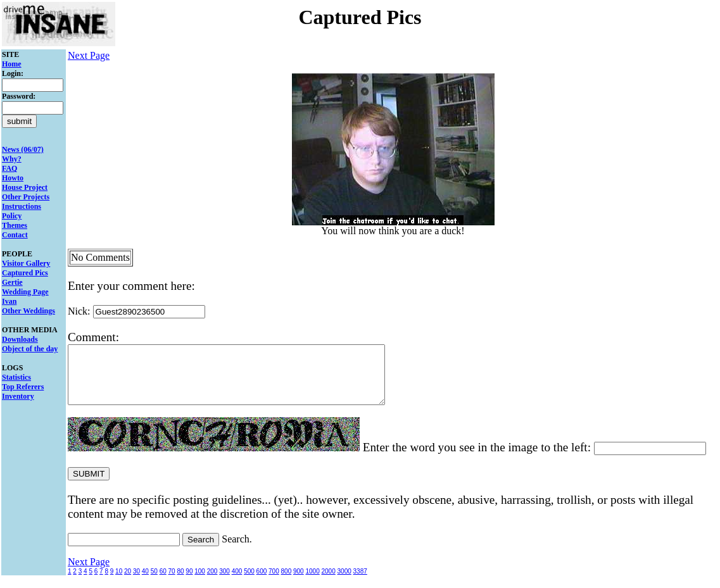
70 (172, 583)
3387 (360, 583)
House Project (25, 187)
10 (119, 583)
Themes (15, 225)
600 (262, 583)
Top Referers (23, 387)
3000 (344, 583)
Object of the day (30, 349)
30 (136, 583)
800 (287, 583)
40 (145, 583)
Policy (12, 216)
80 (180, 583)
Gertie (12, 282)
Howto (13, 178)
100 (200, 583)
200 (212, 583)
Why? (12, 159)
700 (274, 583)
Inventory (18, 396)
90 (189, 583)
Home (12, 64)
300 (224, 583)
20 (128, 583)
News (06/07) (23, 149)
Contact (15, 235)
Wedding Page (25, 292)
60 (163, 583)
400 (237, 583)
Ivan (9, 301)
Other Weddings (28, 311)
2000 (329, 583)
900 (299, 583)
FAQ (9, 168)
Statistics (16, 377)
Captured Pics (25, 273)
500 (249, 583)
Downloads (20, 339)
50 (154, 583)
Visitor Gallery (26, 263)
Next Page (89, 55)
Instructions (22, 206)
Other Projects (26, 197)
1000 (312, 583)
